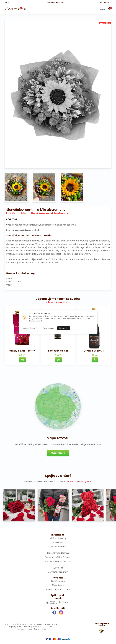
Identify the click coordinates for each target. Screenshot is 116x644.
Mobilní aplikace (58, 547)
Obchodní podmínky (31, 328)
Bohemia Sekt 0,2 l (58, 351)
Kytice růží (58, 568)
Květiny (24, 213)
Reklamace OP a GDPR (58, 589)
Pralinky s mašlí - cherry (22, 351)
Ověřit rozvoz (58, 453)
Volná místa (58, 542)
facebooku (72, 481)
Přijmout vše (64, 328)
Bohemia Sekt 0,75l (94, 351)
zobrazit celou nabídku (58, 302)
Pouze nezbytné (48, 328)
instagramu (86, 481)
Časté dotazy (58, 581)
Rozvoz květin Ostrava (58, 553)
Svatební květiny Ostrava (58, 557)
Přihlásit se (106, 2)
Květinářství (12, 213)
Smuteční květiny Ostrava (58, 561)
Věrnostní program (58, 572)
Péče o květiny (58, 585)
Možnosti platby (58, 538)
